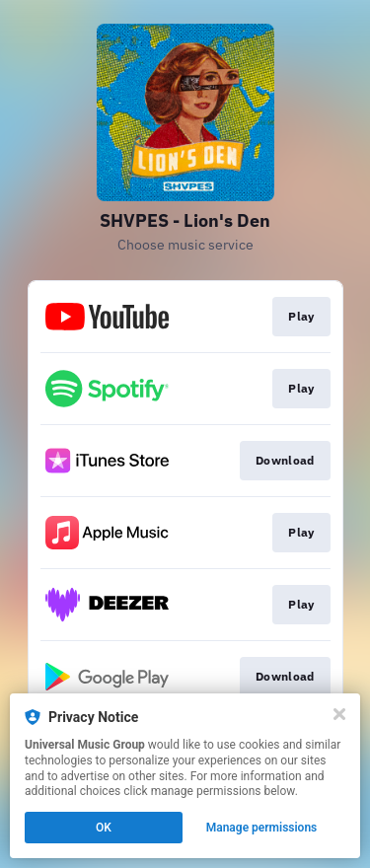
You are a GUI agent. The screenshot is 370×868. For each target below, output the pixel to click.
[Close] (339, 714)
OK (104, 828)
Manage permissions (262, 828)
